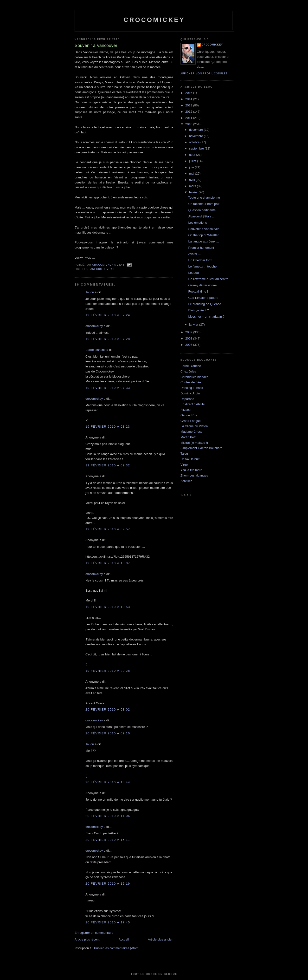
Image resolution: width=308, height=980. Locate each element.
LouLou (193, 273)
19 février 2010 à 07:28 (108, 339)
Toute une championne (204, 198)
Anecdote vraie (103, 269)
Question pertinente (202, 210)
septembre (197, 148)
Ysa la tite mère (191, 470)
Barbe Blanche (191, 366)
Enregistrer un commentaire (94, 933)
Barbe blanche (96, 350)
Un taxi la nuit (190, 459)
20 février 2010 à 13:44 (108, 782)
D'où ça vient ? (199, 310)
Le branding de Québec (205, 304)
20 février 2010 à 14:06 (108, 816)
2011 (189, 118)
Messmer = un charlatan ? (206, 317)
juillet (193, 161)
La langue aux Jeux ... (203, 241)
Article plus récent (87, 939)
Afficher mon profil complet (204, 74)
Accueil (124, 939)
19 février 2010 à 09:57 (108, 529)
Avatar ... (194, 254)
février (194, 192)
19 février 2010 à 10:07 (108, 563)
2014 (189, 99)
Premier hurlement (201, 248)
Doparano (187, 399)
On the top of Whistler (203, 235)
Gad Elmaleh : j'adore (203, 298)
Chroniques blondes (194, 377)
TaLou (90, 292)
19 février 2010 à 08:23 (108, 427)
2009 (189, 332)
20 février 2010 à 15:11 (108, 840)
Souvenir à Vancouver (203, 229)
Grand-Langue (191, 421)
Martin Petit (188, 437)
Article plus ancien (161, 939)
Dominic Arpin (190, 393)
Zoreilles (186, 481)
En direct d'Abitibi (192, 404)
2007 (189, 345)
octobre (195, 142)
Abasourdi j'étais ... (201, 216)
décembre (196, 130)
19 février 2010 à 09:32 (108, 465)
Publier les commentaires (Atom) (117, 948)
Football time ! (198, 291)
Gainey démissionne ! (203, 285)
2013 (189, 105)
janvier (194, 324)
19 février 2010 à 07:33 (108, 388)
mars (193, 186)
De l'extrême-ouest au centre (208, 279)
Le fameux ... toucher (203, 266)
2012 (189, 112)
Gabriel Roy (189, 415)
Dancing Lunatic (192, 388)
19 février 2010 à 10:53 (108, 607)
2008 (189, 338)
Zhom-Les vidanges (194, 475)
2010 (189, 124)
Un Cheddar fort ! (200, 260)
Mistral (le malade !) (194, 443)
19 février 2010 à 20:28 (108, 671)
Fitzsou (186, 410)
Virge (184, 465)
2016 (189, 93)
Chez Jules (188, 371)
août (193, 155)
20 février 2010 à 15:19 (108, 884)
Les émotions (197, 223)
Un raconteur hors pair (204, 204)
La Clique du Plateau (195, 426)
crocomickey (154, 20)
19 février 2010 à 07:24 (108, 315)
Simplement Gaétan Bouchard (201, 448)
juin (192, 167)
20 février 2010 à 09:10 (108, 733)
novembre (196, 136)
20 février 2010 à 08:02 (108, 709)
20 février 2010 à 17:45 (108, 922)
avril (192, 180)
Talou (184, 454)
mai (192, 173)
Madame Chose (192, 432)
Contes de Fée (191, 382)
